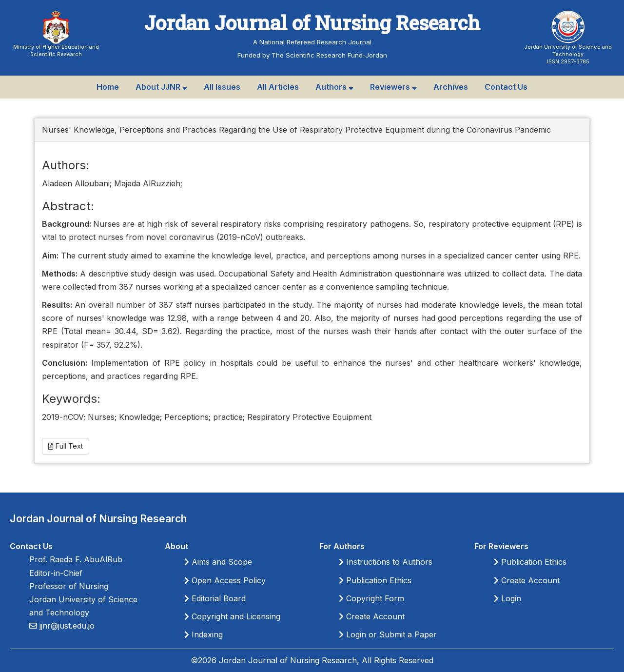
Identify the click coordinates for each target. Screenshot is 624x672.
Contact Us (506, 87)
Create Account (372, 616)
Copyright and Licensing (232, 616)
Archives (451, 87)
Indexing (204, 634)
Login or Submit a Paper (388, 634)
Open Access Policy (225, 580)
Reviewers (393, 87)
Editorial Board (215, 598)
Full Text (66, 446)
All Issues (222, 87)
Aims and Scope (218, 562)
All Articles (278, 87)
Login (507, 598)
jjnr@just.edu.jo (66, 626)
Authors (334, 87)
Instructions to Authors (386, 562)
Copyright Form (371, 598)
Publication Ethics (375, 580)
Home (108, 87)
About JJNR (161, 87)
